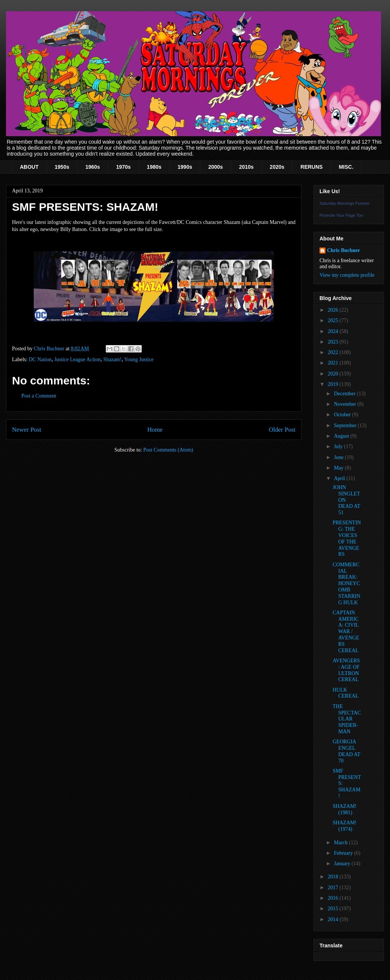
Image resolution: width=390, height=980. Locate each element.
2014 (334, 919)
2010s (246, 167)
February (344, 853)
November (346, 404)
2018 (334, 877)
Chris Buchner (343, 250)
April (340, 478)
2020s (277, 167)
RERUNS (311, 167)
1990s (185, 167)
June (339, 457)
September (346, 425)
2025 (334, 320)
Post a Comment (39, 396)
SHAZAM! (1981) (345, 809)
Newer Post (27, 430)
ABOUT (29, 167)
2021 (334, 363)
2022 (334, 352)
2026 (334, 310)
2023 (334, 342)
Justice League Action (78, 359)
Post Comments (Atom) (168, 450)
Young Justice (139, 359)
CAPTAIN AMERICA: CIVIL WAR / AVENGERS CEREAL (346, 632)
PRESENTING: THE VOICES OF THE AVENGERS (347, 538)
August (342, 436)
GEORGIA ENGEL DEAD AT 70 (346, 751)
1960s (93, 167)
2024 (334, 331)
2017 (334, 888)
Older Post (282, 430)
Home (155, 430)
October (343, 415)
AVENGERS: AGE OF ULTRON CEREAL (346, 670)
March (341, 843)
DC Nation (40, 359)
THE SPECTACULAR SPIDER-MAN (347, 719)
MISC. (346, 167)
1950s (62, 167)
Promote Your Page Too (341, 215)
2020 (334, 374)
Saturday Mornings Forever (344, 203)
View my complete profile (347, 275)
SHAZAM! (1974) (345, 826)
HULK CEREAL (346, 693)
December (345, 394)
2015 (334, 909)
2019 (334, 384)
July (339, 446)
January (343, 864)
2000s (215, 167)
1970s (124, 167)
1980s (154, 167)
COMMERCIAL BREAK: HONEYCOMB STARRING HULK (346, 584)
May (339, 468)
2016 (334, 898)
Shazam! (112, 359)
